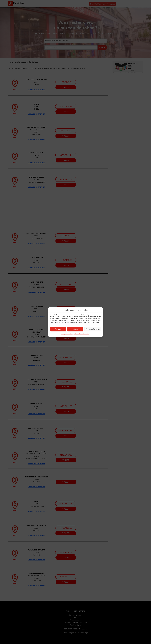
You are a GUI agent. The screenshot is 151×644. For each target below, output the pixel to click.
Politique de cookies (67, 334)
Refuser (75, 329)
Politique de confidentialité (81, 334)
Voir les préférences (93, 329)
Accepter (58, 329)
